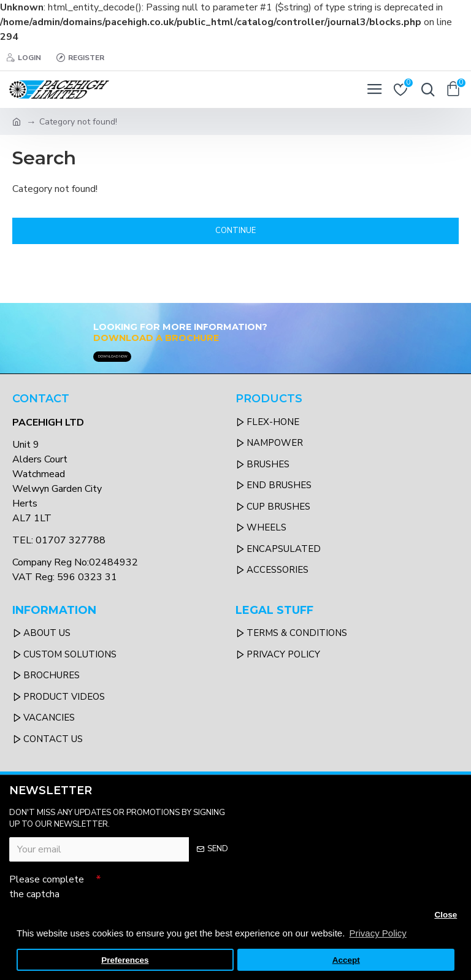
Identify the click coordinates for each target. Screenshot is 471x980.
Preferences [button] (125, 960)
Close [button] (446, 915)
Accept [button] (346, 960)
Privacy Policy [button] (377, 933)
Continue (235, 231)
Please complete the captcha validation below (47, 892)
